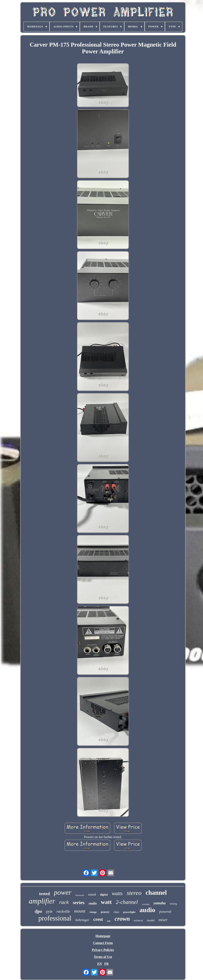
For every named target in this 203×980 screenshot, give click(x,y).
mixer (163, 920)
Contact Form (103, 943)
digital (104, 895)
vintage (93, 912)
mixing (173, 904)
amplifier (42, 901)
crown (122, 919)
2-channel (127, 902)
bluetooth (80, 895)
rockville (63, 911)
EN (99, 964)
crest (98, 919)
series (79, 902)
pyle (49, 911)
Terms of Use (103, 957)
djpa (38, 911)
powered (165, 912)
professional (55, 918)
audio (147, 910)
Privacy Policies (103, 950)
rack (64, 902)
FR (106, 964)
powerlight (129, 912)
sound (92, 894)
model (151, 920)
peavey (105, 912)
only (109, 921)
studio (93, 903)
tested (44, 894)
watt (106, 902)
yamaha (160, 903)
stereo (134, 893)
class (116, 912)
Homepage (103, 936)
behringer (82, 920)
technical (138, 920)
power (63, 892)
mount (80, 911)
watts (117, 893)
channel (156, 893)
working (146, 904)
